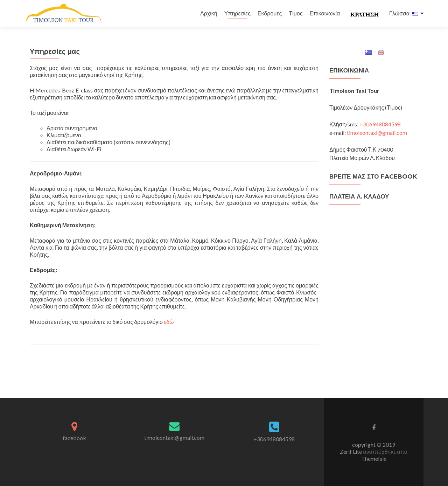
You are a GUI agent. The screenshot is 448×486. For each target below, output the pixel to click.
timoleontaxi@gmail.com (377, 133)
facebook (74, 438)
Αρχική (209, 13)
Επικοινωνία (325, 13)
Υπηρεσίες (237, 13)
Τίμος (296, 13)
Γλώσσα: (404, 13)
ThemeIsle (374, 459)
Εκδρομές (270, 13)
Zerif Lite (351, 452)
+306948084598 (380, 124)
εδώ (169, 322)
